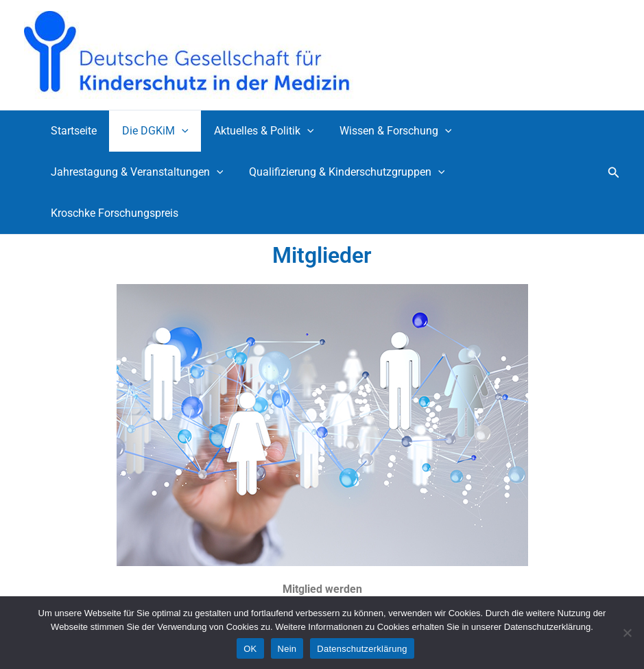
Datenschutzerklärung (362, 649)
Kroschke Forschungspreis (112, 213)
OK (250, 649)
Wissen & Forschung (383, 131)
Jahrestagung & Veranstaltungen (135, 172)
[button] (614, 173)
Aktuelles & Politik (255, 131)
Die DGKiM (150, 131)
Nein (287, 649)
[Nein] (627, 633)
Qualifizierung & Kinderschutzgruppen (342, 172)
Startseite (72, 131)
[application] (176, 131)
